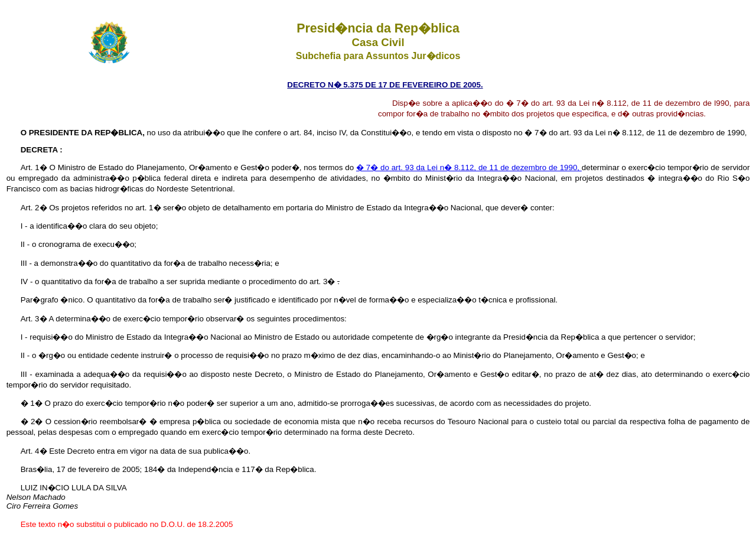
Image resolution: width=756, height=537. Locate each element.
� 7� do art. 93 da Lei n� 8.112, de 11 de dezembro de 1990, (469, 167)
